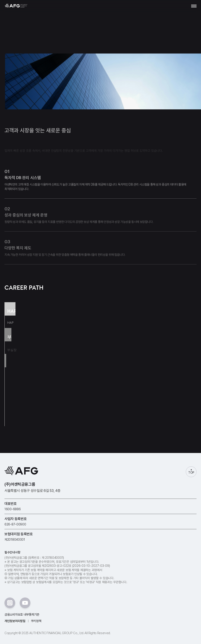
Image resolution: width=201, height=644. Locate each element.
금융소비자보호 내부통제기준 (22, 614)
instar (10, 603)
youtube (25, 603)
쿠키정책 (36, 621)
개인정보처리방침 (15, 621)
